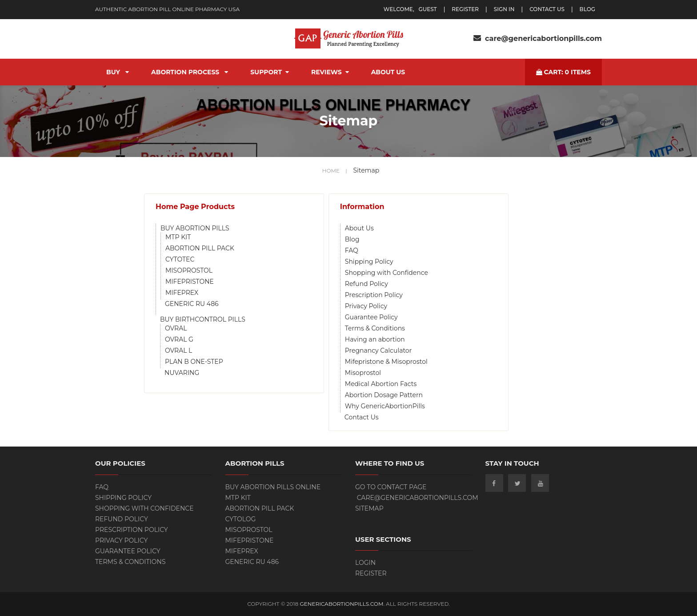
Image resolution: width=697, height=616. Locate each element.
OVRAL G (179, 339)
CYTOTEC (180, 259)
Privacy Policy (366, 306)
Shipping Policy (369, 262)
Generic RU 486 (252, 562)
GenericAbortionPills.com (341, 604)
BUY (118, 72)
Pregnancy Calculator (378, 350)
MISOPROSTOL (189, 270)
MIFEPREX (182, 293)
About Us (388, 72)
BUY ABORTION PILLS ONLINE (273, 487)
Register (371, 573)
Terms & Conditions (375, 328)
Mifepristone (250, 540)
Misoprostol (363, 373)
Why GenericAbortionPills (385, 406)
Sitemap (369, 508)
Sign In (504, 9)
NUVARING (182, 373)
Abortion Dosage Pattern (384, 395)
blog (587, 9)
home (335, 171)
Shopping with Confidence (387, 273)
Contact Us (547, 9)
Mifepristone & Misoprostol (386, 362)
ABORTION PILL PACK (200, 248)
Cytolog (241, 519)
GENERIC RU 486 (192, 304)
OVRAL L (178, 350)
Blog (352, 239)
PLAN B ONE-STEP (194, 362)
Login (365, 563)
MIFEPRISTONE (190, 282)
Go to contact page (391, 487)
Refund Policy (367, 284)
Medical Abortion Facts (381, 384)
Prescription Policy (374, 295)
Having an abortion (375, 339)
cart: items (563, 72)
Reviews (330, 72)
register (465, 9)
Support (270, 72)
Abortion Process (190, 72)
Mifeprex (242, 551)
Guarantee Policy (371, 317)
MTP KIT (178, 237)
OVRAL (176, 328)
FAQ (352, 250)
